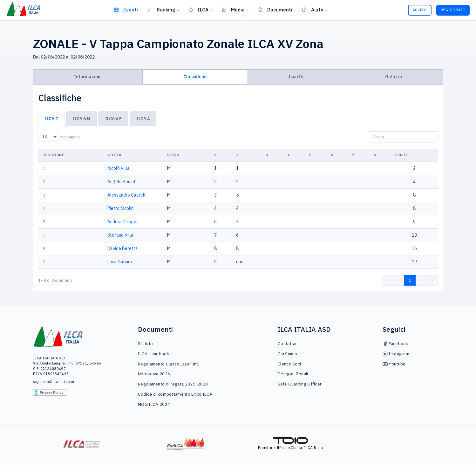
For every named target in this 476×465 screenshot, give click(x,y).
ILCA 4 (143, 119)
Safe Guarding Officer (300, 384)
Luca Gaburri (120, 262)
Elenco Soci (289, 364)
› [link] (421, 280)
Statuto (145, 344)
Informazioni (88, 77)
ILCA (198, 10)
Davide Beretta (123, 248)
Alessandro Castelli (127, 195)
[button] (98, 155)
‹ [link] (399, 280)
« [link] (388, 280)
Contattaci (288, 344)
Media (233, 10)
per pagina (70, 137)
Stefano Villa (120, 235)
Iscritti (296, 77)
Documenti (275, 10)
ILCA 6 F (113, 119)
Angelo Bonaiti (122, 182)
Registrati (453, 10)
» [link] (432, 280)
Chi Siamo (288, 354)
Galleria (394, 77)
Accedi (420, 10)
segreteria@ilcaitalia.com (54, 382)
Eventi (126, 10)
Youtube (394, 364)
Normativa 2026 (154, 374)
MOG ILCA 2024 (154, 404)
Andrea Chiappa (123, 222)
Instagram (396, 354)
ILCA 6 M (82, 119)
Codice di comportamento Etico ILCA (175, 394)
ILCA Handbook (153, 354)
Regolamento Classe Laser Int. (169, 364)
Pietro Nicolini (121, 208)
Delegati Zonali (293, 374)
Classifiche (195, 77)
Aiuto (313, 10)
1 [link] (410, 280)
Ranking (161, 10)
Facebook (395, 344)
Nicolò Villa (119, 168)
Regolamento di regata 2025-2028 (173, 384)
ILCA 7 (51, 119)
